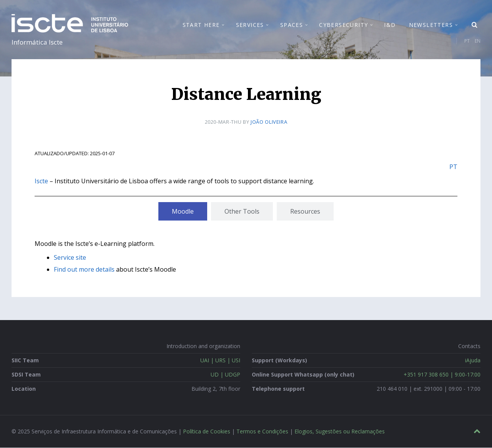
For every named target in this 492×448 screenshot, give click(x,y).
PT (467, 41)
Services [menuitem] (250, 25)
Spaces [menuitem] (292, 25)
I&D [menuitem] (390, 25)
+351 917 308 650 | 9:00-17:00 (442, 375)
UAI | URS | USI (220, 361)
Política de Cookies (207, 432)
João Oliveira (269, 122)
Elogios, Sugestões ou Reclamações (340, 432)
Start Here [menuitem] (201, 25)
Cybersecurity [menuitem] (343, 25)
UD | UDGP (225, 375)
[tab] (183, 211)
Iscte (41, 181)
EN (478, 41)
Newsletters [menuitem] (431, 25)
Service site (70, 258)
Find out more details (84, 270)
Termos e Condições (262, 432)
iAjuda (473, 361)
